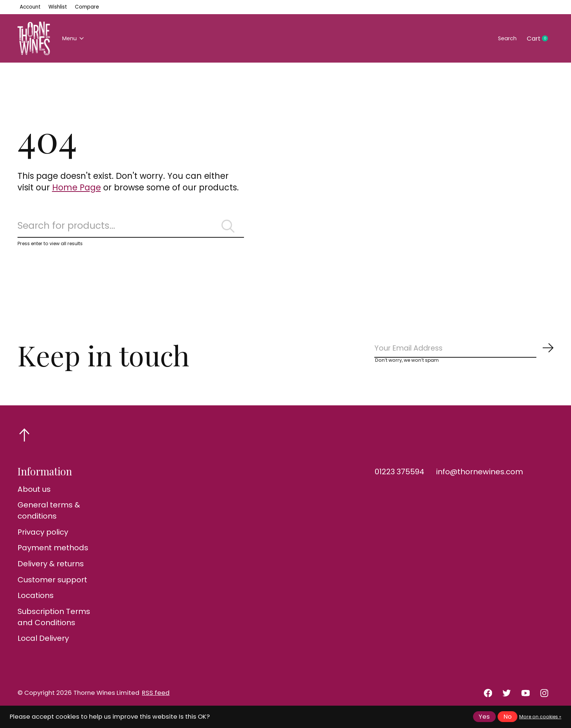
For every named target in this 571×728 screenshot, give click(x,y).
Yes (484, 717)
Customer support (52, 589)
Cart (540, 39)
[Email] (464, 356)
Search (504, 39)
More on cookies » (540, 717)
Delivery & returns (51, 573)
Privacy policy (43, 541)
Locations (36, 605)
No (508, 717)
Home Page (77, 187)
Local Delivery (43, 648)
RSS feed (156, 702)
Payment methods (53, 557)
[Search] (131, 229)
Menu (76, 39)
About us (34, 498)
